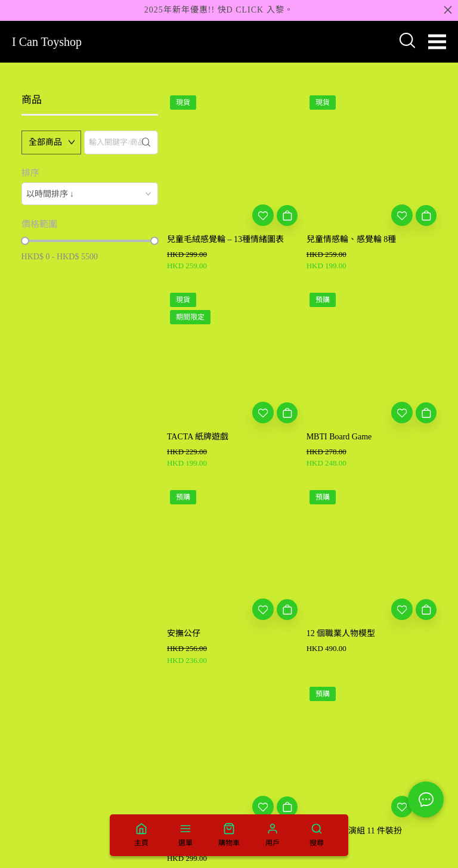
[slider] (25, 241)
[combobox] (90, 194)
